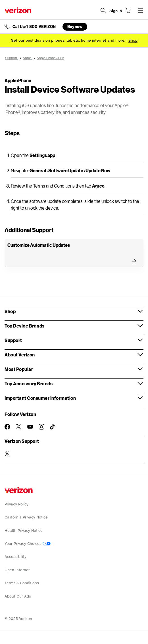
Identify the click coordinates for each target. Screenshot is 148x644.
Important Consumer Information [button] (40, 398)
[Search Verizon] (103, 10)
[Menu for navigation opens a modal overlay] (141, 10)
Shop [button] (10, 311)
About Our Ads (18, 596)
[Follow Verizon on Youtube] (30, 427)
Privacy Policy (16, 504)
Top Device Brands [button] (25, 326)
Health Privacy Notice (24, 531)
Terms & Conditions (22, 583)
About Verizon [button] (20, 355)
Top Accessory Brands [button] (29, 383)
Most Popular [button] (19, 369)
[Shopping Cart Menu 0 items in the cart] (128, 10)
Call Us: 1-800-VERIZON (34, 27)
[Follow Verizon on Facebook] (7, 427)
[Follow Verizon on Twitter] (19, 427)
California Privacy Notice (26, 517)
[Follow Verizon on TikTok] (53, 427)
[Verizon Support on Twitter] (7, 454)
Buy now (75, 26)
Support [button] (13, 340)
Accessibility (15, 557)
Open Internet (17, 570)
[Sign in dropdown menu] (116, 11)
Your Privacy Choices (28, 544)
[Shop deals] (133, 40)
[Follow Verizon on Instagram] (41, 427)
